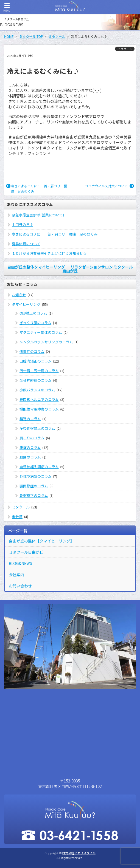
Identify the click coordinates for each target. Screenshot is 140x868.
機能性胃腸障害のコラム (39, 409)
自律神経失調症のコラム (39, 467)
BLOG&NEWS (20, 563)
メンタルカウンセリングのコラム (46, 342)
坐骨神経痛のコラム (36, 380)
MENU (7, 8)
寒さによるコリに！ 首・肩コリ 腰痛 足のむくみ (37, 189)
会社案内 (16, 575)
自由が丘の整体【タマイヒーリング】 (41, 541)
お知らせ (19, 295)
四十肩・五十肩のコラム (39, 371)
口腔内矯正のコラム (36, 361)
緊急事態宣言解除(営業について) (38, 215)
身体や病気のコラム (36, 476)
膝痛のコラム (30, 457)
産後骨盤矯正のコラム (37, 428)
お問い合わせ (20, 586)
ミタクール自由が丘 (26, 552)
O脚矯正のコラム (33, 313)
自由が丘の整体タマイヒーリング (36, 267)
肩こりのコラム (32, 438)
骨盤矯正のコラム (34, 495)
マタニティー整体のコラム (41, 332)
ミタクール (125, 49)
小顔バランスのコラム (37, 390)
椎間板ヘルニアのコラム (39, 399)
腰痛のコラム (30, 447)
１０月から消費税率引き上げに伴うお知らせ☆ (49, 253)
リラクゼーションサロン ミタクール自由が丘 (98, 269)
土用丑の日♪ (23, 224)
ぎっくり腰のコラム (35, 323)
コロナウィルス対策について (109, 186)
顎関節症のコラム (34, 486)
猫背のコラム (30, 419)
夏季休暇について (26, 244)
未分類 (17, 517)
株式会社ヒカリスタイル (79, 853)
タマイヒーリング (26, 304)
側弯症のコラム (32, 351)
